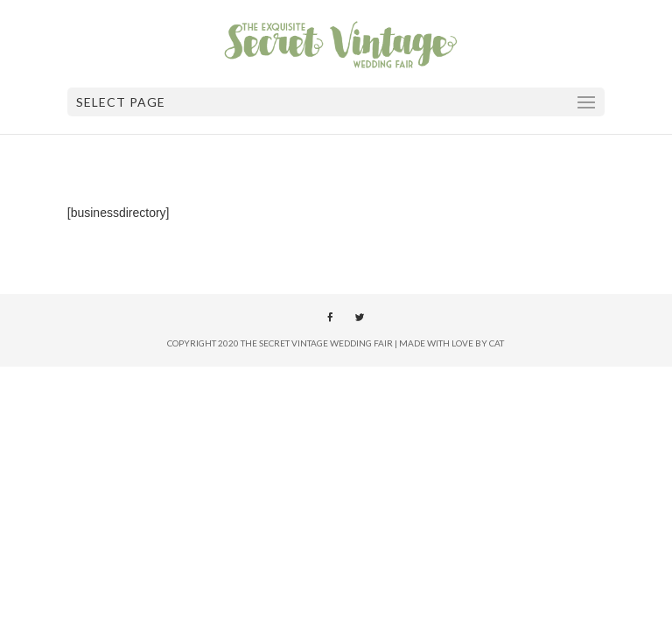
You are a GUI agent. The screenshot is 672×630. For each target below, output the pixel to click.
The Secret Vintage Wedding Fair (317, 343)
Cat (497, 343)
